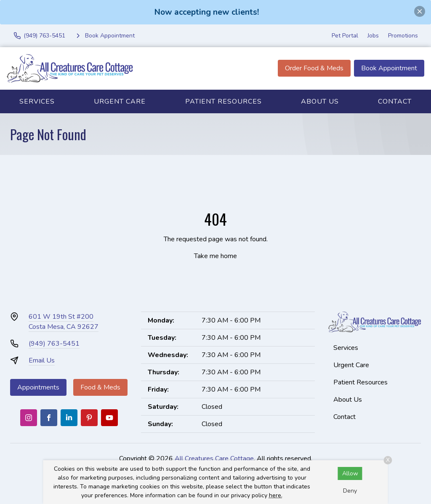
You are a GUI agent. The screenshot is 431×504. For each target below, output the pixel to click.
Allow (350, 473)
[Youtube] (109, 418)
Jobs (373, 36)
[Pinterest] (89, 418)
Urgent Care (120, 101)
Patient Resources (223, 101)
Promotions (403, 36)
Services (37, 101)
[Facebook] (49, 418)
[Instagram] (29, 418)
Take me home (215, 256)
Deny (350, 491)
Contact (345, 417)
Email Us (42, 360)
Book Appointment (389, 68)
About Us (320, 101)
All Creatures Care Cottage (214, 459)
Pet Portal (345, 36)
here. (276, 495)
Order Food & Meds (314, 68)
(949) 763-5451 (54, 344)
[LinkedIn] (69, 418)
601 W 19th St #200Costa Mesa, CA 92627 (64, 322)
